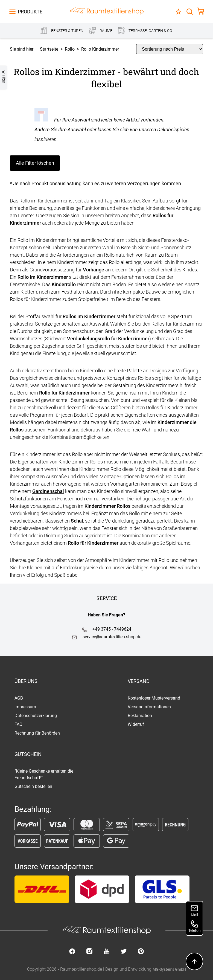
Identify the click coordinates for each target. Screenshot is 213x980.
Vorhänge (94, 270)
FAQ (18, 724)
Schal (77, 521)
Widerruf (136, 724)
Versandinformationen (149, 707)
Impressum (25, 707)
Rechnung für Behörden (37, 733)
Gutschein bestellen (33, 786)
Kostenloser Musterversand (154, 698)
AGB (19, 698)
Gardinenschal (48, 491)
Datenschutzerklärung (36, 716)
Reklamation (140, 716)
